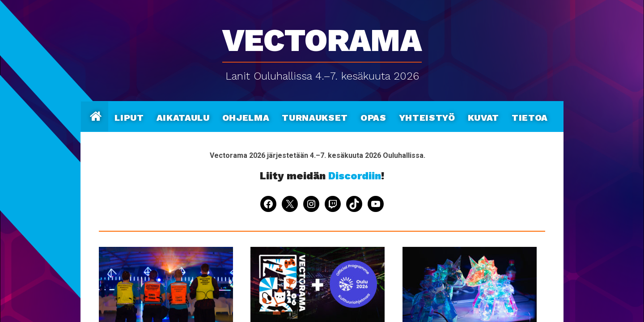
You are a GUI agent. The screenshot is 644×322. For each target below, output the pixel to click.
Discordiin (355, 176)
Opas (373, 116)
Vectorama (322, 36)
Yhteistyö (427, 116)
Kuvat (483, 116)
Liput (129, 116)
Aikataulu (183, 116)
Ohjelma (246, 116)
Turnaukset (315, 116)
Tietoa (530, 116)
